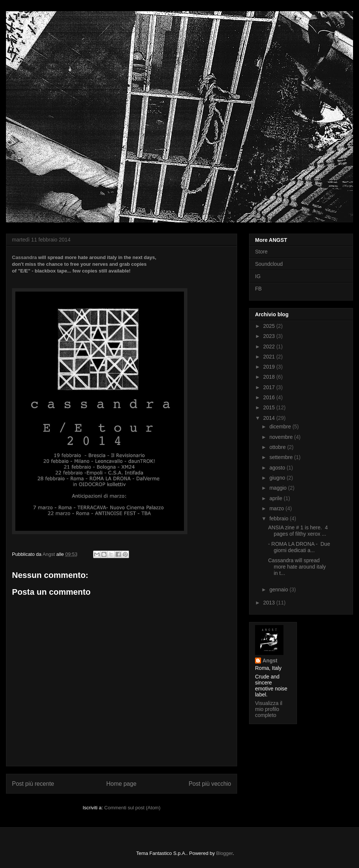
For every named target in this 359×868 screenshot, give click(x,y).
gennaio (279, 590)
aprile (276, 498)
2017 (270, 387)
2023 (270, 336)
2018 (270, 377)
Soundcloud (269, 264)
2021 (270, 357)
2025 (270, 326)
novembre (282, 437)
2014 (270, 418)
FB (258, 289)
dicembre (281, 427)
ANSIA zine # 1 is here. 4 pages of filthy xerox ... (298, 531)
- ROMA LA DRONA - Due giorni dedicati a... (299, 547)
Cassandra (24, 257)
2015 (270, 407)
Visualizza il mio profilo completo (269, 709)
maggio (279, 488)
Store (261, 252)
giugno (278, 478)
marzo (277, 508)
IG (258, 276)
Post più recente (33, 784)
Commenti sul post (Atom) (132, 808)
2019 (270, 367)
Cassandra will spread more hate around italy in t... (297, 567)
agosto (278, 468)
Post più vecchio (210, 784)
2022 (270, 347)
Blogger (224, 853)
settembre (282, 457)
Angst (270, 661)
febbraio (279, 518)
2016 (270, 397)
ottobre (278, 447)
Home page (121, 784)
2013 (270, 603)
